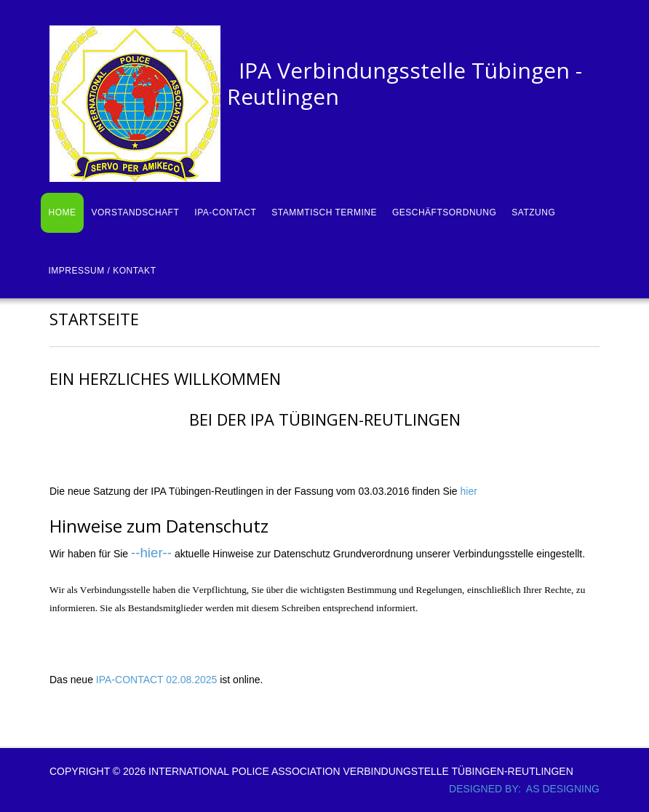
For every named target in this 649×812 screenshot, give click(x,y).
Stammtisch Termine (324, 212)
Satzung (533, 212)
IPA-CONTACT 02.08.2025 (155, 680)
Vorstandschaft (136, 212)
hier (469, 491)
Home (63, 212)
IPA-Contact (225, 212)
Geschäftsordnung (444, 212)
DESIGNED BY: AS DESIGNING (518, 789)
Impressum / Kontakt (103, 271)
